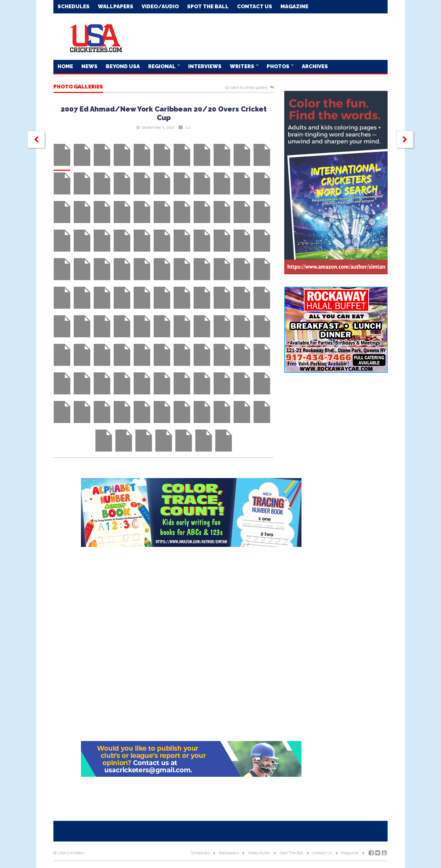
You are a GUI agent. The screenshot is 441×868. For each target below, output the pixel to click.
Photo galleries (78, 87)
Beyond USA (123, 66)
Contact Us (255, 7)
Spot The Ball (208, 7)
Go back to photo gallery (247, 88)
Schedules (74, 7)
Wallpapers (116, 7)
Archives (315, 66)
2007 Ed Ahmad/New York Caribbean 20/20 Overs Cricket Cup (164, 113)
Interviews (205, 66)
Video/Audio (160, 7)
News (89, 66)
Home (65, 66)
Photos (279, 66)
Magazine (294, 7)
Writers (243, 66)
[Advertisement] (262, 36)
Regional (162, 66)
